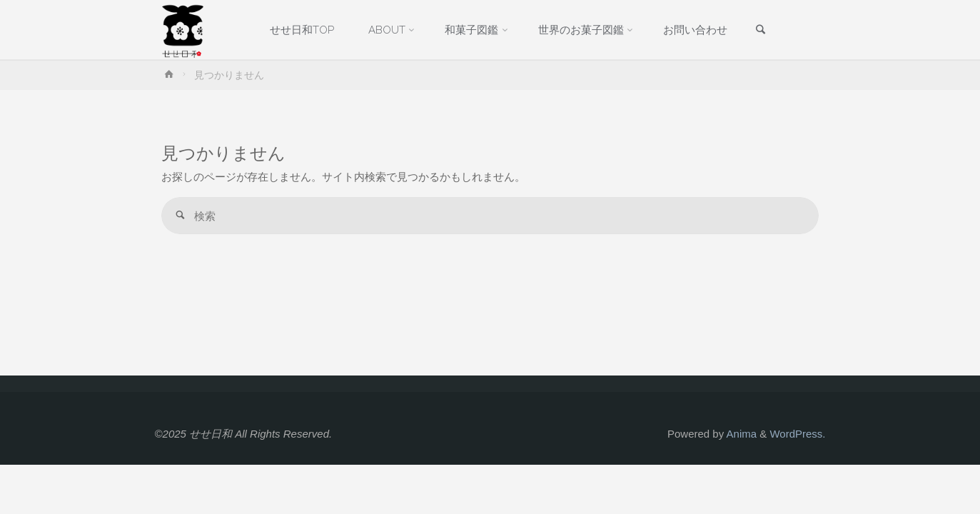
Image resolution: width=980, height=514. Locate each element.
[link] (760, 31)
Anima (740, 434)
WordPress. (797, 434)
